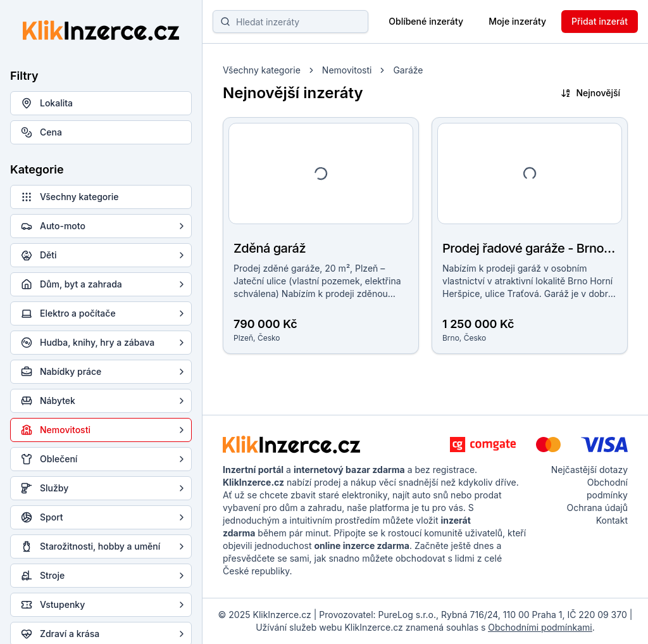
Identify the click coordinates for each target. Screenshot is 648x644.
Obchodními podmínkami (540, 627)
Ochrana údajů (597, 508)
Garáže (408, 70)
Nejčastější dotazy (589, 470)
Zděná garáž (270, 248)
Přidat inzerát (600, 21)
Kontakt (612, 520)
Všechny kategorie (262, 70)
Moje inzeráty (517, 21)
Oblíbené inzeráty (426, 21)
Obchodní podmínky (607, 489)
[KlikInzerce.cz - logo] (291, 445)
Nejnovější (590, 93)
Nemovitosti (347, 70)
